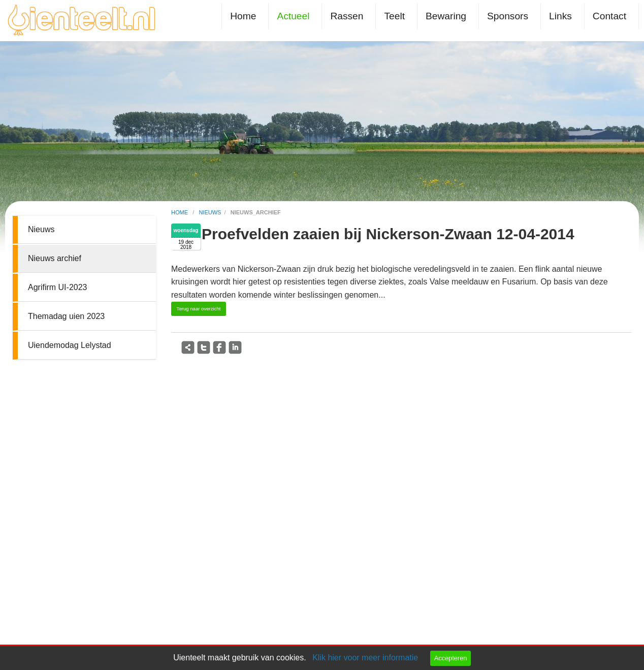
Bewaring (446, 16)
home (180, 212)
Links (560, 16)
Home (243, 16)
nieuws (210, 212)
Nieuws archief (55, 258)
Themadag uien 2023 (66, 316)
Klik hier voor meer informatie (365, 658)
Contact (609, 16)
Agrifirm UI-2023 (57, 287)
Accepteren (451, 658)
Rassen (347, 16)
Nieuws (41, 229)
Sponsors (508, 16)
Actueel (293, 16)
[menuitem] (245, 16)
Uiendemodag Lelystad (70, 345)
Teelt (394, 16)
